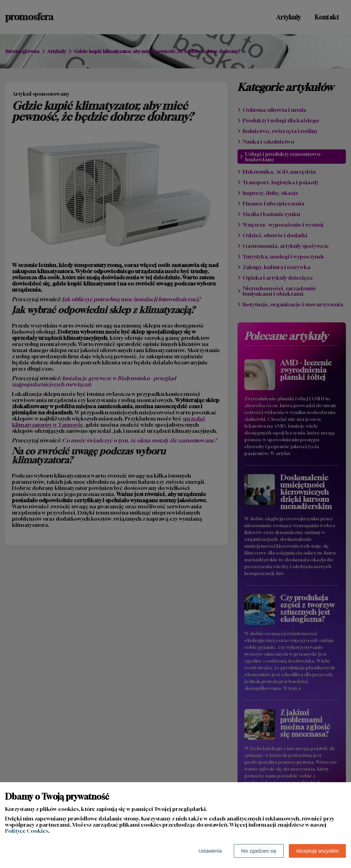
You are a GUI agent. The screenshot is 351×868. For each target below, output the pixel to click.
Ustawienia (210, 851)
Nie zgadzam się (259, 851)
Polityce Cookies (27, 831)
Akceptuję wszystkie (317, 851)
